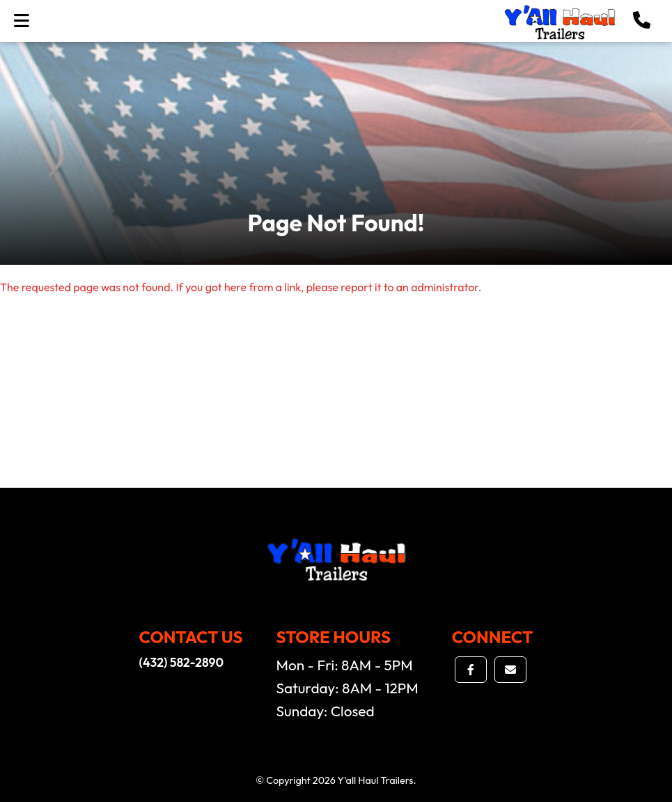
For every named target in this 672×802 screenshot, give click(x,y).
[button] (642, 21)
